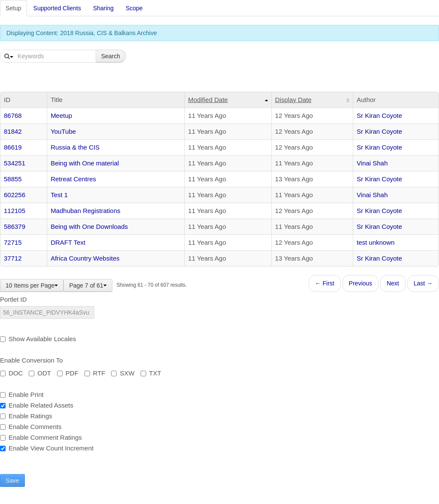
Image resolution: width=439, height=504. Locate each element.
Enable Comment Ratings (41, 437)
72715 (13, 242)
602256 (15, 195)
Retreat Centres (73, 179)
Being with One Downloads (89, 226)
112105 (15, 211)
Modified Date (208, 100)
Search (111, 56)
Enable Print (22, 394)
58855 (13, 179)
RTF (95, 373)
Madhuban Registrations (86, 211)
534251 (15, 163)
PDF (68, 373)
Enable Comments (31, 427)
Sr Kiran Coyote (379, 115)
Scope (134, 8)
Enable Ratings (26, 416)
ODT (40, 373)
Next (393, 283)
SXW (123, 373)
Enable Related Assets (37, 405)
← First (325, 283)
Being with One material (85, 163)
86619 (13, 147)
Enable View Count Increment (47, 448)
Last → (423, 283)
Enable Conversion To (31, 360)
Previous (361, 283)
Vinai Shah (372, 163)
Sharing (103, 8)
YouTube (63, 131)
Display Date (293, 100)
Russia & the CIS (75, 147)
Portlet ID (14, 299)
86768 (13, 115)
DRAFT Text (68, 242)
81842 (13, 131)
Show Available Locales (38, 339)
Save (12, 480)
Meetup (61, 115)
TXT (151, 373)
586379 (15, 226)
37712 (13, 258)
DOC (11, 373)
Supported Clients (57, 8)
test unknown (376, 242)
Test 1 (59, 195)
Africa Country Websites (85, 258)
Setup (14, 8)
